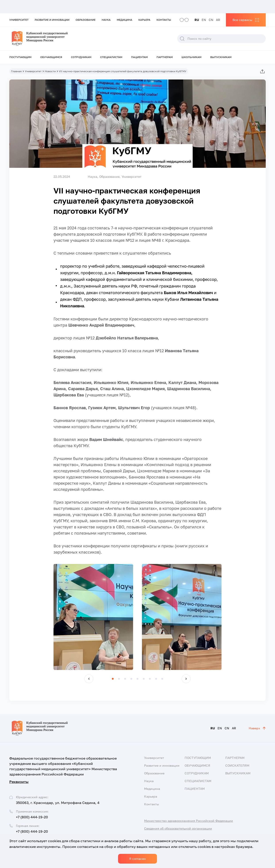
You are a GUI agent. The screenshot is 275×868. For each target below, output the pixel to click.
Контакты (164, 20)
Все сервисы (242, 20)
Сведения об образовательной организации (178, 828)
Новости (50, 71)
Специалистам (111, 57)
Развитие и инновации (52, 20)
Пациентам (139, 57)
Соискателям (237, 765)
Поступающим (20, 57)
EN (204, 20)
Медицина (124, 20)
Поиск (182, 39)
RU (197, 20)
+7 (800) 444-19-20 (32, 817)
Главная (16, 71)
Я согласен (137, 859)
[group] (93, 617)
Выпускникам (221, 57)
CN (211, 20)
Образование (86, 20)
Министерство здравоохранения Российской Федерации (189, 821)
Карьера (144, 20)
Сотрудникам (81, 57)
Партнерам (165, 57)
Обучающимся (51, 57)
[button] (89, 679)
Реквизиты (19, 782)
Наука (106, 20)
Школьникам (191, 57)
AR (218, 20)
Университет (19, 20)
